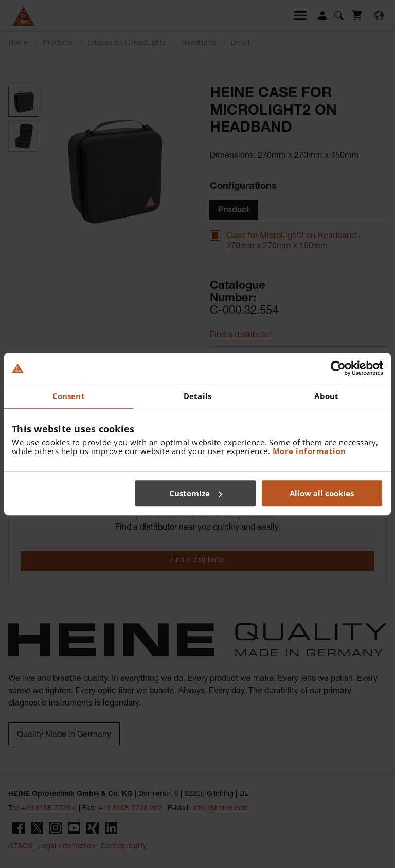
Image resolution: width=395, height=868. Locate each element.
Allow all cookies (322, 493)
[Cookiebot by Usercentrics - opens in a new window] (338, 368)
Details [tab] (197, 396)
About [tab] (326, 396)
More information (309, 451)
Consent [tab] (69, 396)
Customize (196, 493)
